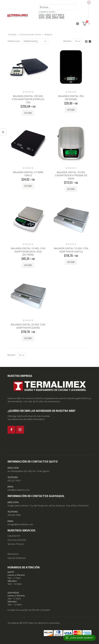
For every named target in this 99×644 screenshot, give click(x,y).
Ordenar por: (14, 41)
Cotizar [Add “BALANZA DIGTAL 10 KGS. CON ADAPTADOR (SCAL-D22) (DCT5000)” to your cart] (28, 265)
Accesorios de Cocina (30, 35)
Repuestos (13, 554)
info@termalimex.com (19, 490)
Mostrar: (68, 41)
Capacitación (14, 536)
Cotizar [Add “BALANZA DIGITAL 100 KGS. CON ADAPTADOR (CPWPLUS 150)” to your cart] (28, 113)
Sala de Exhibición (17, 558)
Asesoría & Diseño (17, 540)
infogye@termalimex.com (20, 524)
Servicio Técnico (16, 544)
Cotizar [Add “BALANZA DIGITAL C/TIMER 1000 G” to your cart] (28, 186)
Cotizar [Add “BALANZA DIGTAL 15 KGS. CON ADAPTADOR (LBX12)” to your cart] (71, 262)
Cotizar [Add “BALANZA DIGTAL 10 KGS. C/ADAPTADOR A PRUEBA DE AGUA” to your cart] (71, 189)
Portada (12, 35)
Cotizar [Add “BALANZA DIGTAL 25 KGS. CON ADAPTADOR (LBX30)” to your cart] (28, 338)
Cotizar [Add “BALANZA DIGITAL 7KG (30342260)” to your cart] (71, 110)
